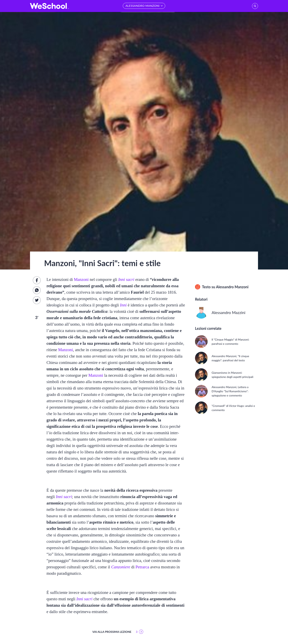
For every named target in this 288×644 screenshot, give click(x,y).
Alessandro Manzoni (232, 287)
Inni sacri (126, 279)
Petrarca (142, 567)
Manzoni (81, 279)
